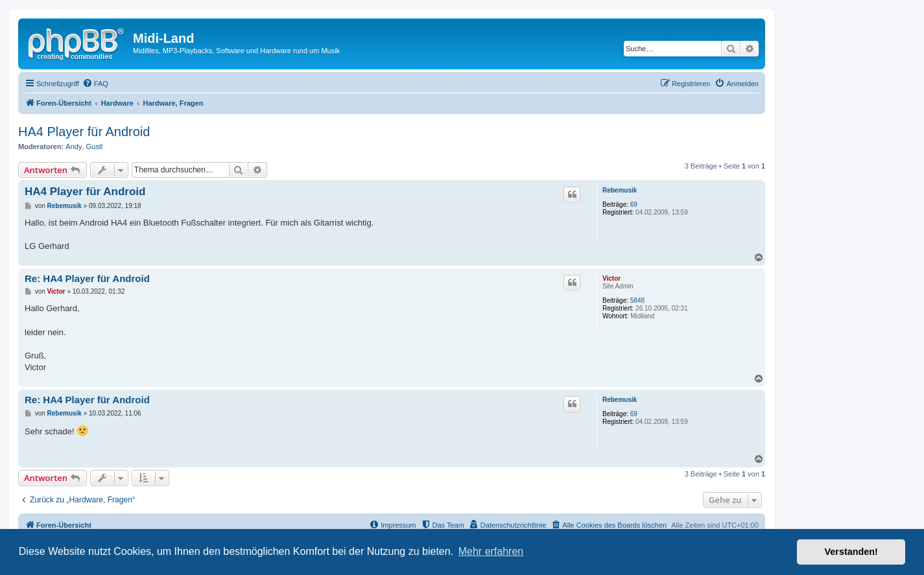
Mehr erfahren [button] (491, 551)
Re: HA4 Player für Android (87, 278)
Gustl (95, 147)
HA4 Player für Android (84, 132)
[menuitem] (95, 84)
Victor (611, 278)
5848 (637, 300)
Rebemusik (620, 190)
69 (634, 205)
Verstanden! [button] (851, 552)
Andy (74, 147)
